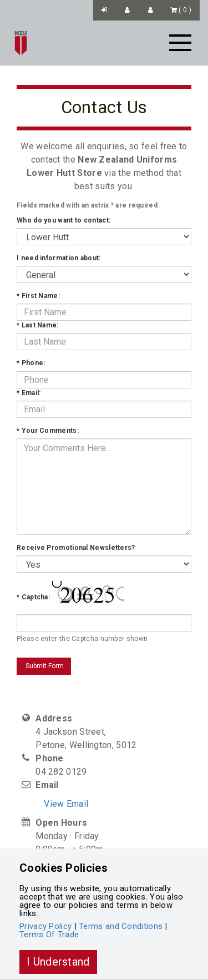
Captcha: (33, 597)
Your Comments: (48, 431)
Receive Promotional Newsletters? (76, 548)
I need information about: (59, 258)
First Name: (38, 296)
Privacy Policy (45, 926)
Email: (29, 393)
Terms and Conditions (121, 926)
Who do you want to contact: (64, 220)
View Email (66, 804)
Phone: (31, 363)
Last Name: (38, 325)
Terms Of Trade (49, 934)
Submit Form (44, 666)
